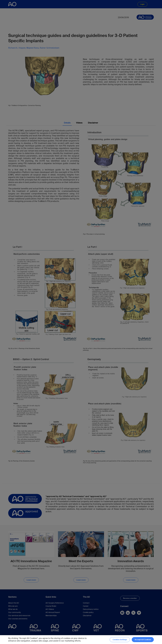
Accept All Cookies (143, 640)
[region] (81, 640)
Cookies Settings (120, 640)
